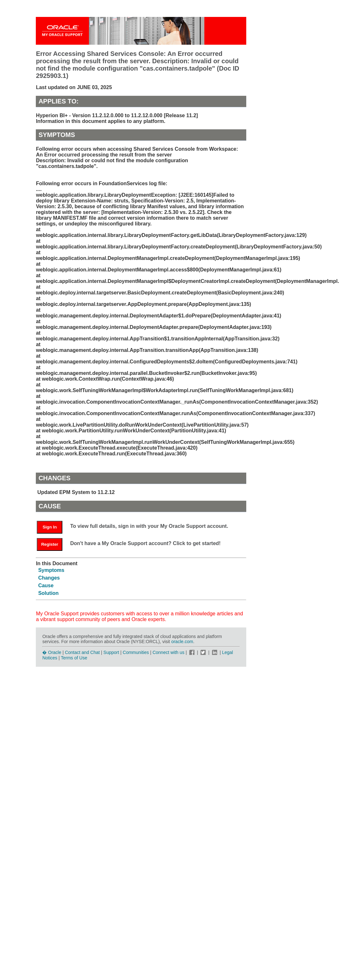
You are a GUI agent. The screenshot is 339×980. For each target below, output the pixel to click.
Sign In (50, 527)
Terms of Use (74, 658)
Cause (46, 585)
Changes (49, 578)
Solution (48, 593)
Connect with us (169, 652)
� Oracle (52, 652)
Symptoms (51, 570)
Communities (136, 652)
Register (50, 544)
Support (111, 652)
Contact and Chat (82, 652)
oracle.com (182, 642)
